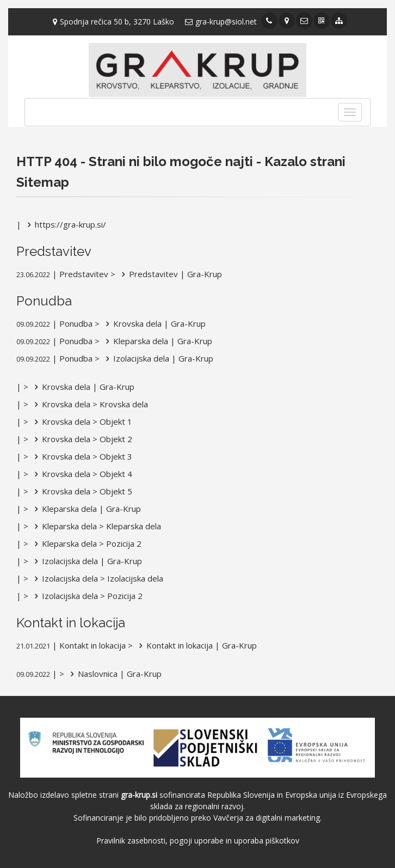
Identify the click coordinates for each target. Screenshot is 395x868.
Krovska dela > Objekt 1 (81, 421)
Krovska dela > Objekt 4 (81, 474)
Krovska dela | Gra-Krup (154, 323)
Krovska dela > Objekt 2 (81, 439)
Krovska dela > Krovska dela (89, 404)
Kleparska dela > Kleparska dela (96, 526)
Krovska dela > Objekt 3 (81, 456)
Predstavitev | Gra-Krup (170, 274)
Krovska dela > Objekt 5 (81, 491)
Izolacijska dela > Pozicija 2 (87, 596)
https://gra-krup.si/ (65, 224)
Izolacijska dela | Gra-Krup (158, 358)
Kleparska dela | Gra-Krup (157, 341)
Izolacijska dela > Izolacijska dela (97, 578)
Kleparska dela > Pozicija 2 (86, 543)
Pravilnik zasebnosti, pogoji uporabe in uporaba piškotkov (198, 841)
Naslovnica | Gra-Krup (114, 674)
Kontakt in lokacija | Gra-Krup (196, 645)
